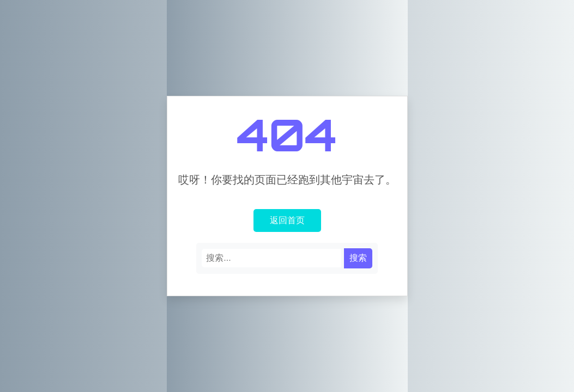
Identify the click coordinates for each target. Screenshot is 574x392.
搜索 (358, 258)
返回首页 (287, 220)
